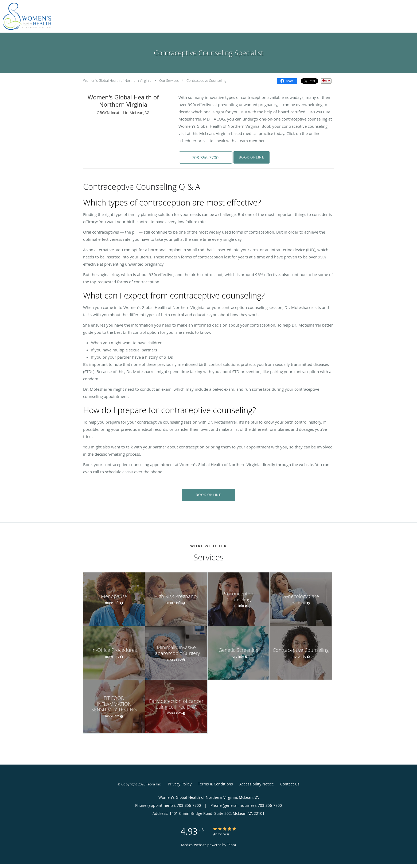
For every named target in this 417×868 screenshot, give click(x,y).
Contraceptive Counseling (206, 80)
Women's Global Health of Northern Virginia (117, 80)
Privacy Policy (180, 784)
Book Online (252, 157)
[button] (206, 157)
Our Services (169, 80)
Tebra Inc (153, 784)
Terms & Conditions (215, 784)
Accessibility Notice (257, 784)
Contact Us (290, 784)
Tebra (231, 845)
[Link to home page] (26, 16)
